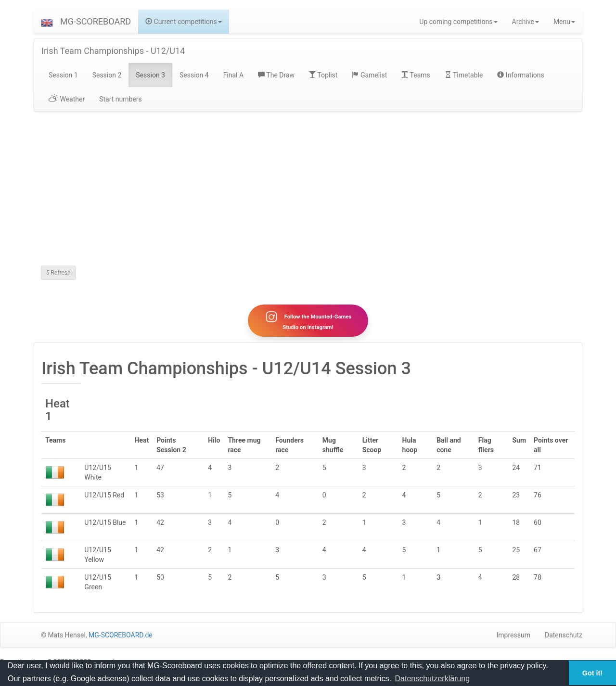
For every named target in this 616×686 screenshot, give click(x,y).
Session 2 (107, 75)
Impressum (513, 635)
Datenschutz (564, 635)
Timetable (464, 75)
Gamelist (369, 75)
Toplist (323, 75)
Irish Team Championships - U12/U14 (113, 51)
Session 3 (150, 75)
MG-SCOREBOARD (96, 21)
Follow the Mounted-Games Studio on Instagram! (308, 320)
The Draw (276, 75)
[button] (47, 22)
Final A (234, 75)
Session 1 (63, 75)
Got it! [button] (592, 673)
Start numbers (121, 99)
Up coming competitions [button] (458, 22)
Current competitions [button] (184, 22)
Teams (416, 75)
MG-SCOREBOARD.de (121, 635)
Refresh (58, 273)
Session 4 (194, 75)
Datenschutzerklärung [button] (433, 679)
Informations (520, 75)
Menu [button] (564, 22)
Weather (67, 99)
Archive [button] (526, 22)
